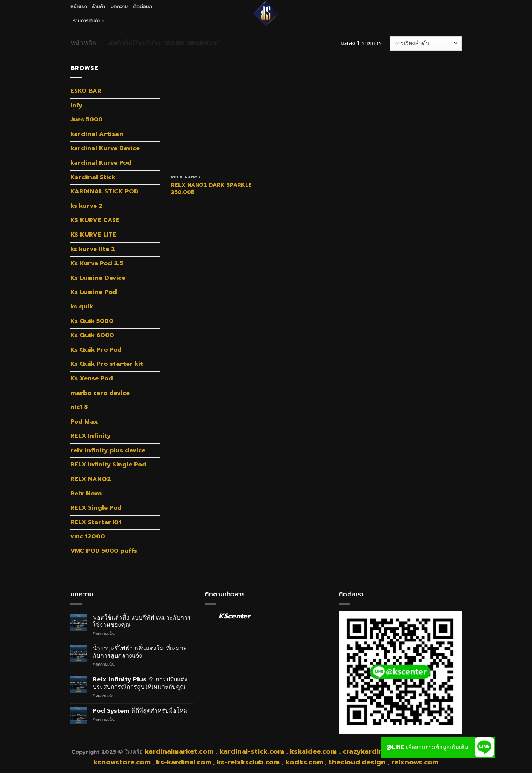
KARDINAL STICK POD (104, 191)
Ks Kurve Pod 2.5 (97, 263)
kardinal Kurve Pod (101, 163)
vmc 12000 (88, 536)
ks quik (82, 307)
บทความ (119, 7)
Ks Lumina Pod (94, 292)
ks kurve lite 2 (93, 249)
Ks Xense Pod (92, 378)
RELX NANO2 (91, 479)
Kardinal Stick (93, 177)
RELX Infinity (91, 436)
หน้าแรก (79, 7)
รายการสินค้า (89, 21)
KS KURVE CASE (95, 220)
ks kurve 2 (87, 206)
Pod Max (84, 422)
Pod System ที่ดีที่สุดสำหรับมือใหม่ (140, 711)
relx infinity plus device (108, 450)
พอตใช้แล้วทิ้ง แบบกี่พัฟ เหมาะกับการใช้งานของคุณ (142, 621)
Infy (76, 105)
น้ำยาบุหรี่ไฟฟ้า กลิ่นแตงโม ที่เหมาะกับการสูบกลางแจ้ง (140, 652)
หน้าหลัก (83, 43)
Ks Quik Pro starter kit (107, 364)
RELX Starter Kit (96, 522)
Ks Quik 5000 (92, 321)
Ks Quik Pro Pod (96, 350)
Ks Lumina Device (98, 278)
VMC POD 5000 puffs (104, 551)
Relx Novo (86, 494)
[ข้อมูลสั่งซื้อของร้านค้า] (426, 43)
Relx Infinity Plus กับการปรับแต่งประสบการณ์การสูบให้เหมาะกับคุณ (140, 683)
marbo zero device (100, 393)
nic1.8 (79, 407)
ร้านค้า (99, 7)
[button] (484, 747)
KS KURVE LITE (93, 235)
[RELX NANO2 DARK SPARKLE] (217, 117)
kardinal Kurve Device (105, 148)
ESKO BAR (86, 91)
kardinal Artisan (97, 134)
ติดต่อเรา (142, 7)
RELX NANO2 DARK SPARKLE (211, 185)
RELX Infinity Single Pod (108, 465)
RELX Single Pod (96, 508)
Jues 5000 (87, 120)
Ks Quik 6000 (92, 335)
